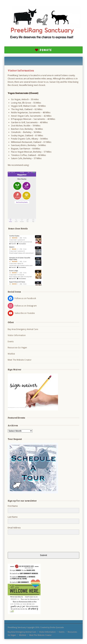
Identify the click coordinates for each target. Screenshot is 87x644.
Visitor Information (17, 335)
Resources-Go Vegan (17, 348)
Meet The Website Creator (20, 360)
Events (11, 342)
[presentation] (28, 543)
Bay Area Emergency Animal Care (23, 329)
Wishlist (11, 354)
